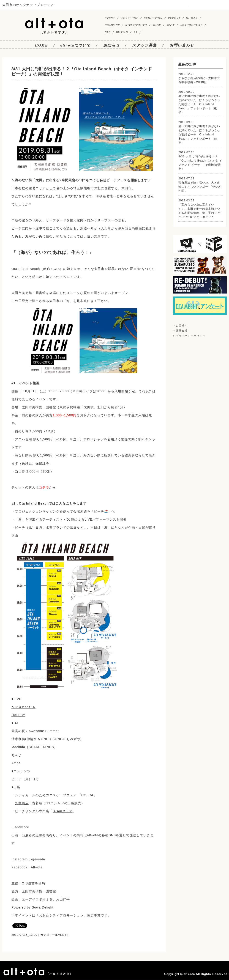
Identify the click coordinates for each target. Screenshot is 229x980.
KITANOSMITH (136, 25)
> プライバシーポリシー (189, 336)
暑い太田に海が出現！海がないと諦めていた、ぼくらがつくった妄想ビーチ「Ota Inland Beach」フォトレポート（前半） (199, 135)
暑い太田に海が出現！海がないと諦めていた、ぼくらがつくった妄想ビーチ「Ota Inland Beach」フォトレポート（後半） (199, 104)
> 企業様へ (180, 326)
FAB (108, 32)
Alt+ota (37, 867)
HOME (41, 45)
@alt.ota (38, 859)
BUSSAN (122, 32)
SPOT (170, 25)
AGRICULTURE (191, 25)
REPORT (174, 18)
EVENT (110, 18)
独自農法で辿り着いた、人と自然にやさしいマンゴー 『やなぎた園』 (200, 187)
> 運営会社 (180, 331)
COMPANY (112, 25)
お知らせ (112, 45)
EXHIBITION (153, 18)
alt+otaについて (76, 45)
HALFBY (18, 715)
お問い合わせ (182, 45)
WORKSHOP (129, 18)
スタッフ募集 (144, 45)
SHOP (157, 25)
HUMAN (192, 18)
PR (136, 32)
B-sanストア (63, 811)
